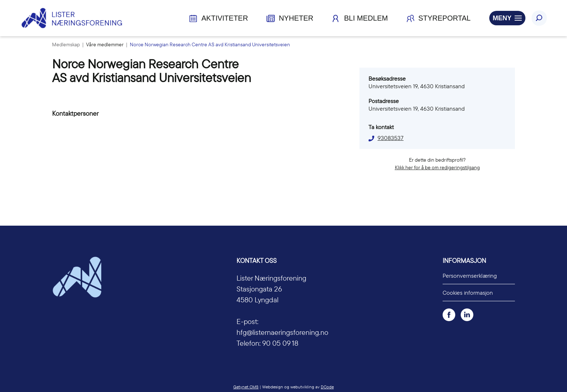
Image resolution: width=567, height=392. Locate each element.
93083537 (391, 138)
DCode (327, 387)
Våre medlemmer (105, 44)
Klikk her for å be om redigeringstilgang (437, 167)
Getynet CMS (246, 387)
